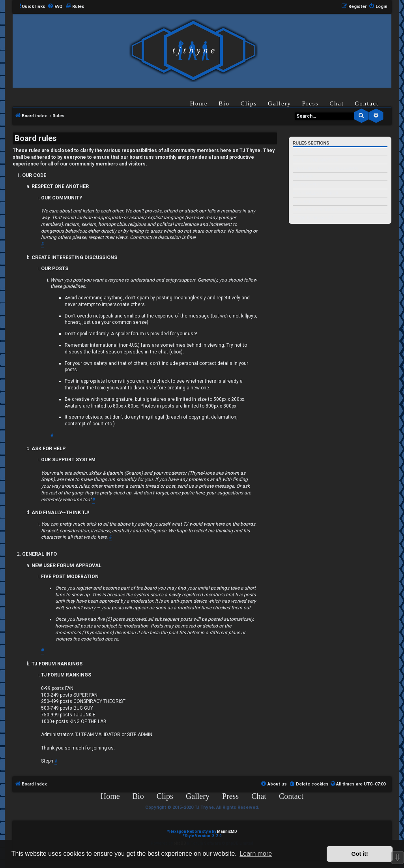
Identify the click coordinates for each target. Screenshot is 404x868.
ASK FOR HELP (306, 185)
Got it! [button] (360, 854)
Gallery (280, 103)
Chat (337, 103)
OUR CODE (303, 152)
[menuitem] (55, 7)
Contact (367, 103)
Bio (224, 103)
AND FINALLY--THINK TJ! (315, 193)
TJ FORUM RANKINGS (313, 218)
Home (199, 103)
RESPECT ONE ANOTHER (315, 160)
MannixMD (227, 831)
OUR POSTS (303, 177)
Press (310, 103)
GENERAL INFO (307, 202)
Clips (249, 103)
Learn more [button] (256, 854)
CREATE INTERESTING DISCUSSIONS (325, 168)
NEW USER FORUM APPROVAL (321, 210)
